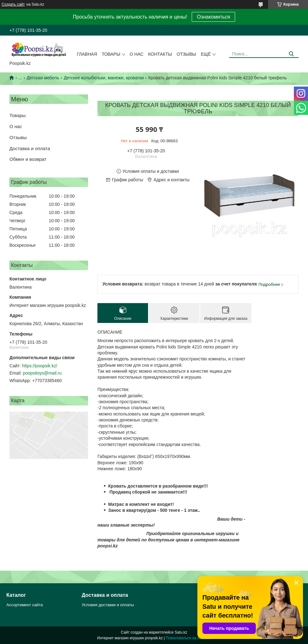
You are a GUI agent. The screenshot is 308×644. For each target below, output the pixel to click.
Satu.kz (181, 632)
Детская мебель (43, 78)
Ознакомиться (213, 17)
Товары (111, 54)
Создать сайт (13, 4)
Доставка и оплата (30, 148)
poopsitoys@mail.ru (42, 373)
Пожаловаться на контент (188, 638)
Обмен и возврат (28, 159)
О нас (137, 54)
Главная (87, 54)
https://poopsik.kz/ (40, 366)
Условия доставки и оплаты (108, 605)
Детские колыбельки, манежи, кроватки (104, 78)
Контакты (160, 54)
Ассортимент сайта (25, 605)
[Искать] (291, 54)
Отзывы (186, 54)
